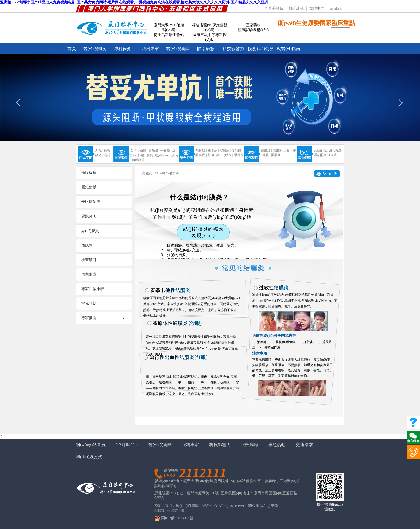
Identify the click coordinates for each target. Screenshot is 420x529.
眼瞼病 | (201, 155)
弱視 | (150, 155)
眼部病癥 (206, 49)
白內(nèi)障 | (139, 151)
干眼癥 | (166, 151)
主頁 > (150, 173)
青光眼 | (154, 151)
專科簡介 (123, 49)
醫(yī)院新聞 (178, 49)
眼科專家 (150, 49)
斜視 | (142, 155)
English (336, 8)
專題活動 (277, 445)
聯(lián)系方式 (89, 457)
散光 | (99, 155)
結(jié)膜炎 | (225, 155)
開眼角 (276, 155)
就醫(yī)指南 (289, 49)
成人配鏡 (335, 151)
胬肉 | (211, 155)
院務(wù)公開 (261, 49)
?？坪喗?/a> (127, 445)
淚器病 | (225, 151)
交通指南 (304, 445)
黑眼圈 (278, 151)
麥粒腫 (237, 151)
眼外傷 (239, 155)
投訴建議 (296, 8)
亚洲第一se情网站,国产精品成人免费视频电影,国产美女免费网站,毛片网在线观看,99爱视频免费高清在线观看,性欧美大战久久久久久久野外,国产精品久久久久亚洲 (134, 2)
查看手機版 (274, 8)
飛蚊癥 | (201, 151)
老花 (107, 155)
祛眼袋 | (266, 151)
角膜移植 (138, 160)
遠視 (107, 151)
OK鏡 (333, 155)
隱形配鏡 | (321, 155)
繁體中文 (317, 8)
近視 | (99, 151)
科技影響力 (233, 49)
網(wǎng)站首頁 (91, 445)
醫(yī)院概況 (95, 49)
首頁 (72, 49)
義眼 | (266, 155)
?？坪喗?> (162, 173)
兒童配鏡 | (321, 151)
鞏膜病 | (213, 151)
